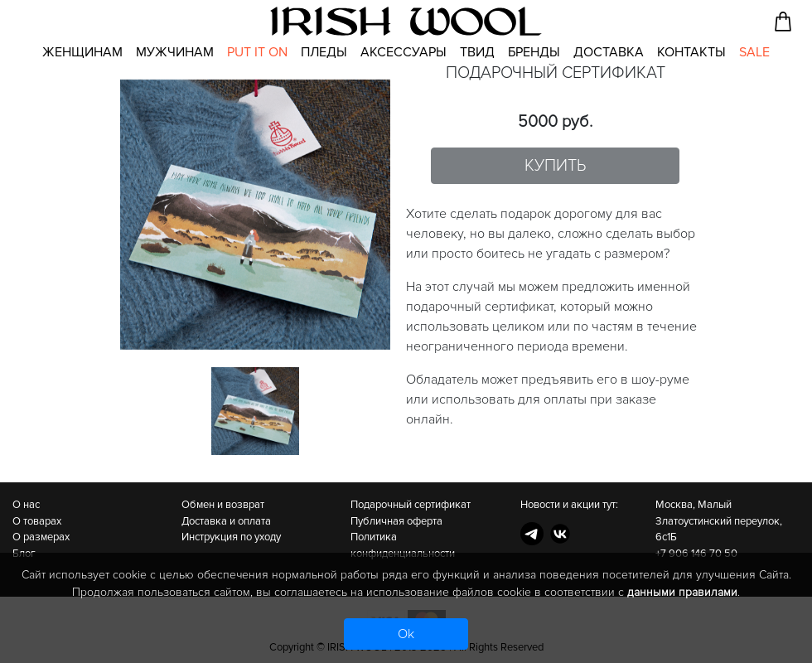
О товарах (37, 521)
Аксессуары (404, 52)
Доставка (609, 52)
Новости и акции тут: (569, 505)
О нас (26, 505)
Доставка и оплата (226, 521)
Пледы (324, 52)
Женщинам (82, 52)
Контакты (691, 52)
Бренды (534, 52)
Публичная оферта (396, 521)
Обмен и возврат (223, 505)
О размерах (41, 537)
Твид (477, 52)
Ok (406, 634)
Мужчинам (175, 52)
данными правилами (682, 592)
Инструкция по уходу (231, 537)
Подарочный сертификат (411, 505)
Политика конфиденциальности (403, 545)
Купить (555, 166)
